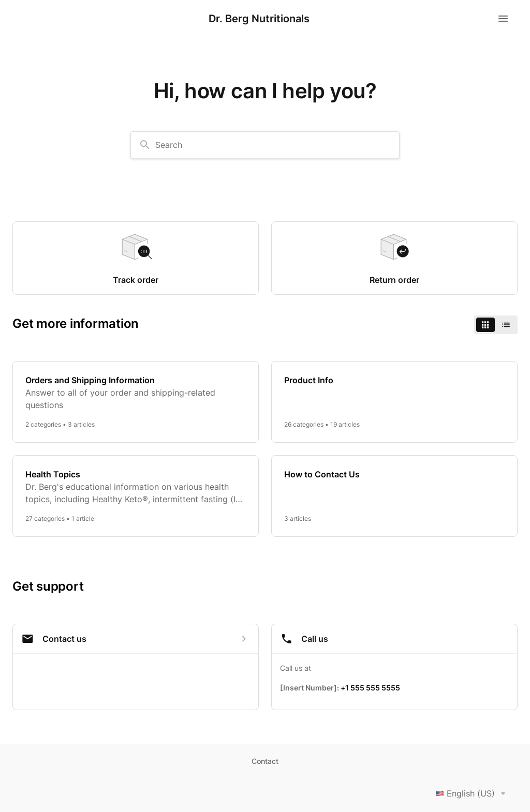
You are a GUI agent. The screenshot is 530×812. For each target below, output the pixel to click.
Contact (265, 761)
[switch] (496, 325)
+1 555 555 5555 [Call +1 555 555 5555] (370, 688)
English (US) (473, 793)
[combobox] (265, 145)
